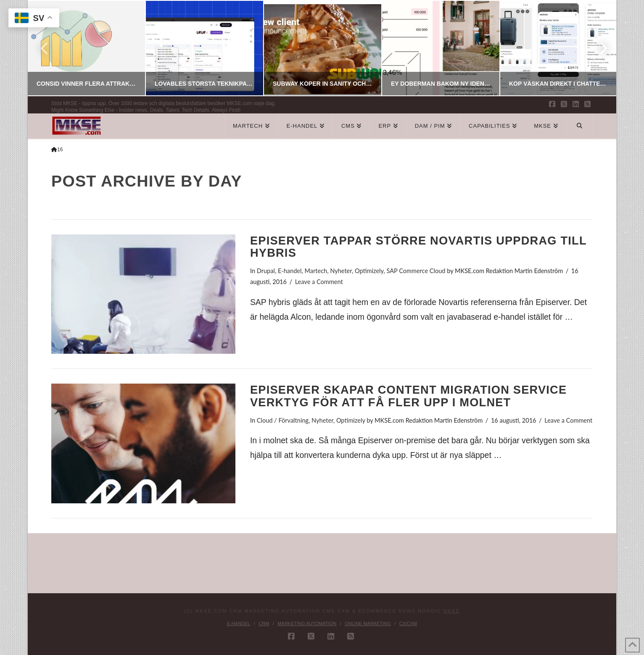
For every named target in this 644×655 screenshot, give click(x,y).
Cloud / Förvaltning (283, 420)
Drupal (266, 271)
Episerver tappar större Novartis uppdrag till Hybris (418, 247)
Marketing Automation (307, 623)
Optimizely (369, 271)
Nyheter (341, 271)
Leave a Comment (319, 282)
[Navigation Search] (580, 126)
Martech (316, 271)
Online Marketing (368, 623)
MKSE (452, 611)
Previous (45, 48)
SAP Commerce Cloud (416, 271)
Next (599, 48)
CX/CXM (408, 623)
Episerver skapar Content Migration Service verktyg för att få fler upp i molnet (408, 396)
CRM (264, 623)
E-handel (290, 271)
